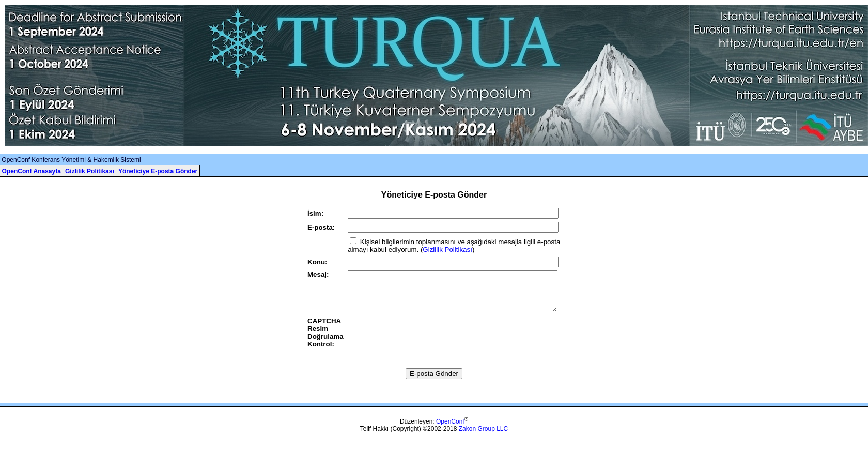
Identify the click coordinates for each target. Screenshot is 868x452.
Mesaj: (318, 274)
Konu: (317, 262)
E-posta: (321, 227)
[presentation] (426, 345)
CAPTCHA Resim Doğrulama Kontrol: (326, 340)
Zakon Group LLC (483, 436)
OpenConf (450, 429)
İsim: (315, 213)
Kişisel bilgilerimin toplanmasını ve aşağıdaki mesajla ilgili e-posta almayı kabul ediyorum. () (454, 246)
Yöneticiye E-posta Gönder (158, 171)
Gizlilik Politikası (90, 171)
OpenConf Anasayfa (32, 171)
